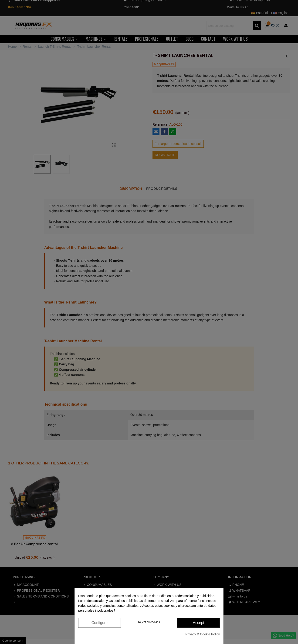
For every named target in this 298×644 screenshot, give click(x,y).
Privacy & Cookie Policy (203, 634)
